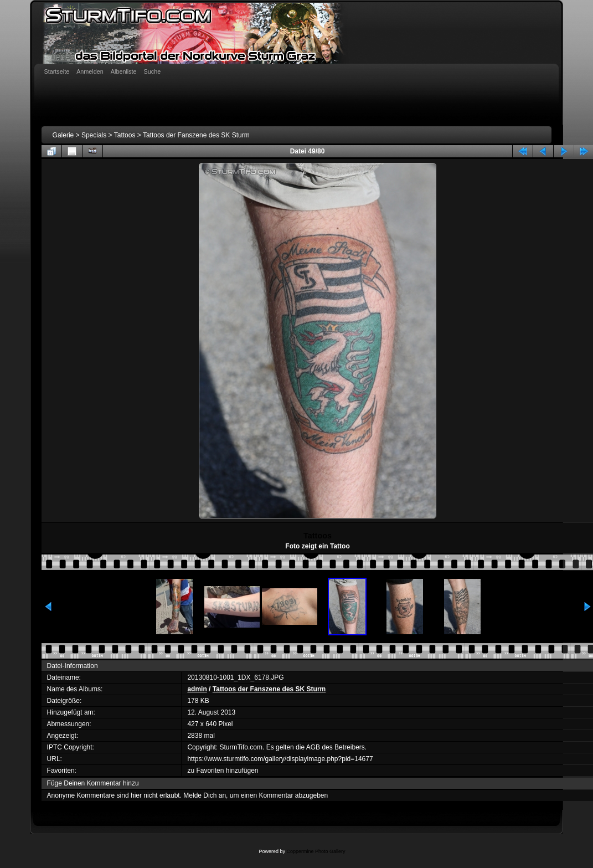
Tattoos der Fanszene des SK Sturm (196, 135)
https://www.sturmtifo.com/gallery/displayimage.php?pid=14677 (280, 759)
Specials (94, 135)
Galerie (63, 135)
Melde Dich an (205, 795)
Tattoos (125, 135)
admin (197, 689)
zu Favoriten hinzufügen (223, 771)
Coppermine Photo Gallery (316, 851)
